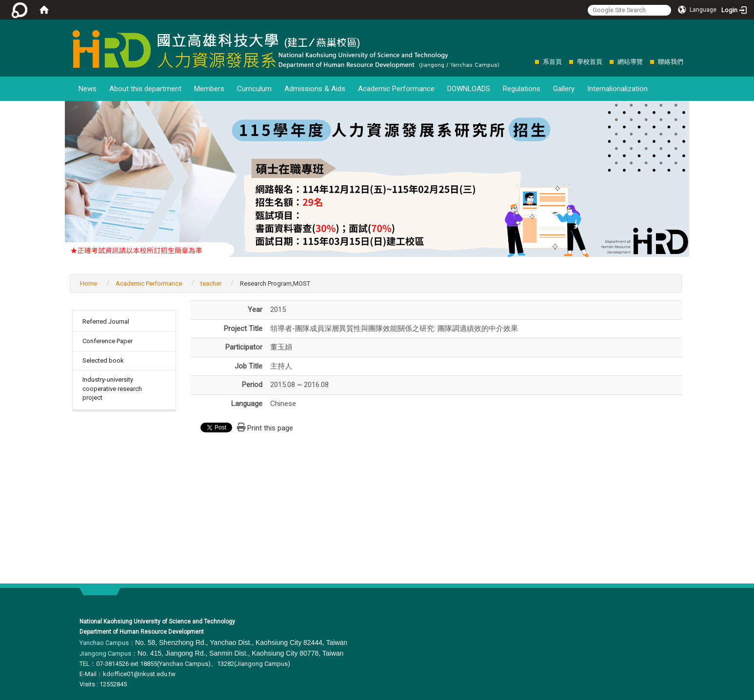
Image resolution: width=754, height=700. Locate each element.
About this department (145, 89)
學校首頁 (590, 62)
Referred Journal (106, 321)
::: (530, 62)
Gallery (564, 89)
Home (89, 283)
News (88, 89)
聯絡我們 (671, 62)
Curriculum (254, 89)
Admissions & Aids (315, 89)
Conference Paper (108, 341)
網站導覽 (630, 62)
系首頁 (552, 62)
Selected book (103, 360)
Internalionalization (617, 89)
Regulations (522, 89)
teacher (211, 283)
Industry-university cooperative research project (112, 389)
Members (209, 89)
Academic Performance (396, 89)
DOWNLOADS (469, 89)
